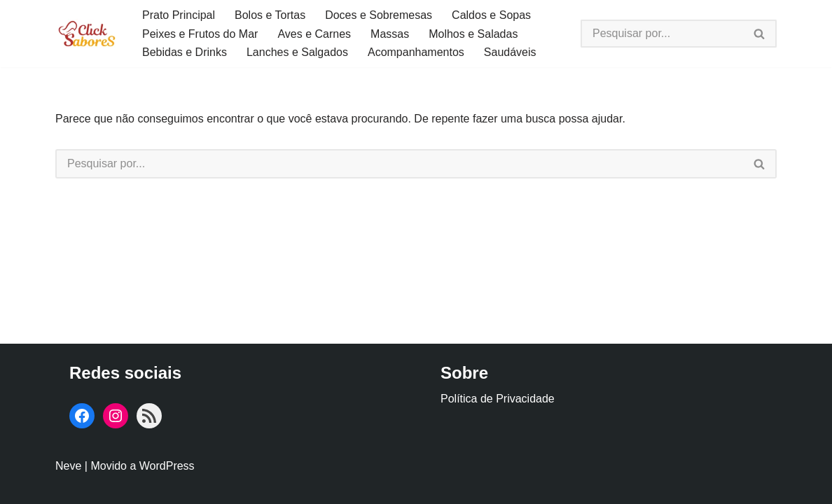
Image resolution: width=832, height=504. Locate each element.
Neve (68, 466)
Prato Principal (179, 15)
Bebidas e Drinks (185, 52)
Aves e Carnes (314, 34)
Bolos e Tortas (270, 15)
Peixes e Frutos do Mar (200, 34)
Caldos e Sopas (491, 15)
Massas (390, 34)
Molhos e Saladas (473, 34)
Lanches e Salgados (297, 52)
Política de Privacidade (498, 399)
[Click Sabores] (87, 33)
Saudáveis (510, 52)
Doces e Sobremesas (379, 15)
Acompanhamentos (416, 52)
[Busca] (662, 34)
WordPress (167, 466)
